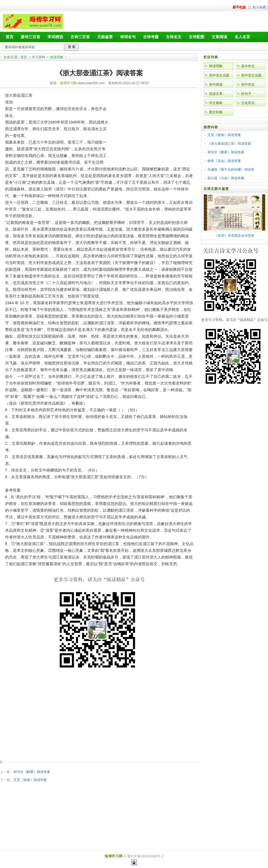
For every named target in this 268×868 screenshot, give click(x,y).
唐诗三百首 (30, 37)
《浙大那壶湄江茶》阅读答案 (229, 144)
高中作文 (248, 66)
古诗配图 (197, 37)
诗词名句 (128, 37)
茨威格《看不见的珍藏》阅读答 (231, 170)
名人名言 (242, 37)
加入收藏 (259, 7)
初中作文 (248, 84)
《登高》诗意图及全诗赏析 (234, 236)
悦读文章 (216, 94)
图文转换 (216, 112)
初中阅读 (216, 84)
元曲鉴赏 (105, 37)
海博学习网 (68, 83)
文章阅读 (219, 37)
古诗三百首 (80, 37)
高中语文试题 (219, 75)
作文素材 (216, 103)
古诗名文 (174, 37)
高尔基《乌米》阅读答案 (226, 178)
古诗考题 (151, 37)
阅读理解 (57, 57)
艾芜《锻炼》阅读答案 (30, 780)
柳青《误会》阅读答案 (224, 161)
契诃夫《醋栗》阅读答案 (32, 772)
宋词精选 (55, 37)
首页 (9, 37)
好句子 (246, 94)
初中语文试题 (251, 75)
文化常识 (248, 103)
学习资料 (39, 57)
